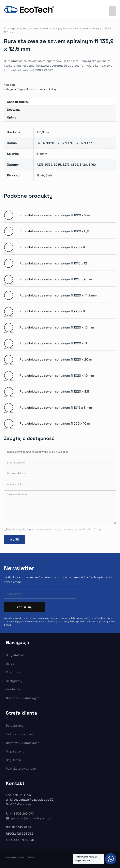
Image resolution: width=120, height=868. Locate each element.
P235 (40, 165)
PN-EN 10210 (45, 143)
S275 (66, 165)
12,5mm (42, 154)
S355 (75, 165)
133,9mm (43, 132)
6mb (49, 175)
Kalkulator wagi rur (20, 734)
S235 (57, 165)
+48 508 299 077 (20, 813)
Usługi (11, 664)
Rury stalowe (15, 655)
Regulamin (13, 760)
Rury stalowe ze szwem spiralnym (42, 28)
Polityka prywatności (21, 768)
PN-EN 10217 (83, 143)
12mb (40, 175)
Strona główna (12, 28)
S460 (92, 165)
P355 (49, 165)
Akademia (13, 689)
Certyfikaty (14, 681)
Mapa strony (15, 751)
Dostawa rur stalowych (23, 698)
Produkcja (13, 672)
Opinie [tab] (12, 117)
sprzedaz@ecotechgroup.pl (29, 818)
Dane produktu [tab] (18, 102)
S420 (83, 165)
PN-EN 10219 (64, 143)
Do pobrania (15, 725)
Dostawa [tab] (13, 110)
